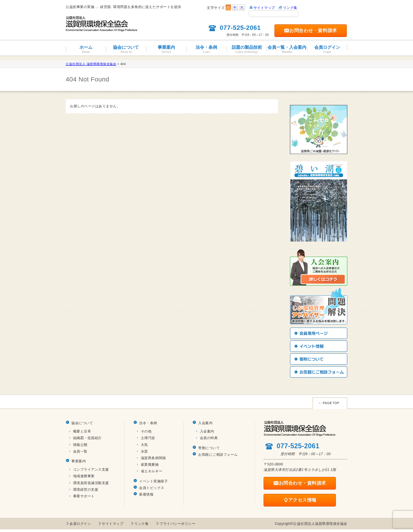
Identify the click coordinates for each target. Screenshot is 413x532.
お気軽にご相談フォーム (218, 455)
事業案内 (166, 49)
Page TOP (330, 403)
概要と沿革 (82, 431)
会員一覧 (80, 451)
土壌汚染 (148, 438)
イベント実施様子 (153, 481)
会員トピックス (152, 488)
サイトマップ (264, 8)
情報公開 (80, 445)
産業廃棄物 (150, 465)
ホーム (86, 49)
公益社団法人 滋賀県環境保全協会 (91, 64)
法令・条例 (206, 49)
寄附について (209, 448)
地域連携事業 (84, 476)
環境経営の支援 (86, 490)
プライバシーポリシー (177, 524)
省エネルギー (152, 471)
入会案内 (205, 423)
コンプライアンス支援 (91, 469)
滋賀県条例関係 (153, 458)
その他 (146, 431)
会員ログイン (327, 49)
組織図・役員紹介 (87, 438)
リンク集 (290, 8)
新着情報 (146, 494)
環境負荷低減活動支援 (91, 483)
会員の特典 (209, 438)
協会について (126, 49)
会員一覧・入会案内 (287, 49)
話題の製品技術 (247, 49)
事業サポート (84, 496)
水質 (144, 451)
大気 (144, 445)
